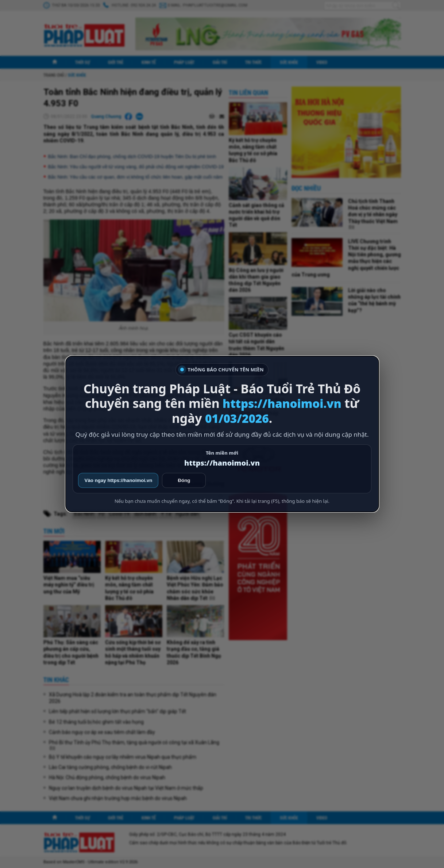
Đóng (184, 480)
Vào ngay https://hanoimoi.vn (119, 480)
